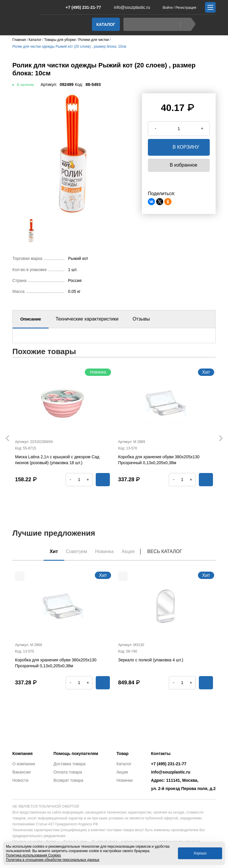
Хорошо (200, 853)
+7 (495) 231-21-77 (80, 7)
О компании (24, 764)
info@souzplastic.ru (128, 7)
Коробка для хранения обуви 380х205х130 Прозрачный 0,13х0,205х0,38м (159, 460)
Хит (52, 551)
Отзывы (141, 319)
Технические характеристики (87, 319)
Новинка (105, 551)
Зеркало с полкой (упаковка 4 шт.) (151, 660)
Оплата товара (68, 772)
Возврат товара (68, 780)
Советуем (76, 551)
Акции (122, 772)
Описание (31, 319)
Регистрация (186, 8)
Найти (186, 24)
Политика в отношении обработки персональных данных (53, 860)
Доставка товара (70, 764)
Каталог (106, 24)
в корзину (179, 147)
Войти (168, 8)
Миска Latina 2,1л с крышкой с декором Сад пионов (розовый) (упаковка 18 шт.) (57, 460)
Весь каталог (168, 551)
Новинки (124, 780)
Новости (20, 780)
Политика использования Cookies (33, 855)
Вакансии (22, 772)
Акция (130, 551)
